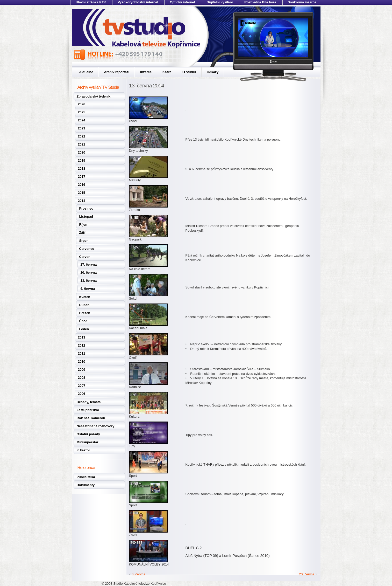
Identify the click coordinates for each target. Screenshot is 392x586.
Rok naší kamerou (91, 418)
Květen (85, 297)
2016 (82, 185)
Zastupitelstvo (88, 410)
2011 (82, 353)
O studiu (189, 72)
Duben (84, 305)
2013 (82, 337)
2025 (82, 112)
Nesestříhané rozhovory (96, 426)
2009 (82, 370)
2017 (82, 177)
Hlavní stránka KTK (91, 2)
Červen (85, 257)
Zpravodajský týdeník (94, 96)
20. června (89, 273)
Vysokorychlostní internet (138, 2)
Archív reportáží (117, 72)
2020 (82, 152)
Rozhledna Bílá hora (260, 2)
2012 (82, 345)
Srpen (84, 241)
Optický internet (182, 2)
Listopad (86, 216)
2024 (82, 120)
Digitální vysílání (220, 2)
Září (82, 233)
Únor (83, 321)
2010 (82, 361)
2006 (82, 394)
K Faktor (83, 450)
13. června (89, 281)
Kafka (167, 72)
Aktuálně (86, 72)
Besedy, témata (89, 402)
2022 (82, 136)
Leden (84, 329)
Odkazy (213, 72)
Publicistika (86, 477)
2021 (82, 144)
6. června (88, 289)
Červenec (87, 249)
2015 (82, 193)
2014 (82, 201)
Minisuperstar (88, 442)
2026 (82, 104)
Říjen (83, 225)
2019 (82, 160)
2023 (82, 128)
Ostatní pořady (88, 434)
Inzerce (146, 72)
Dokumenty (86, 485)
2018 (82, 168)
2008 (82, 378)
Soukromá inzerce (302, 2)
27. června (89, 264)
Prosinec (86, 208)
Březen (85, 313)
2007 (82, 386)
